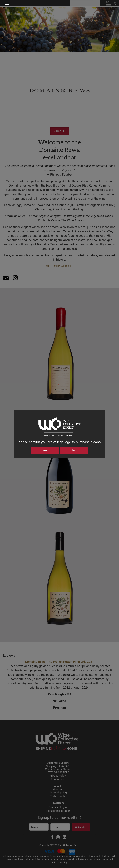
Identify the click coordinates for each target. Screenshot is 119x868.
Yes (45, 450)
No (74, 450)
